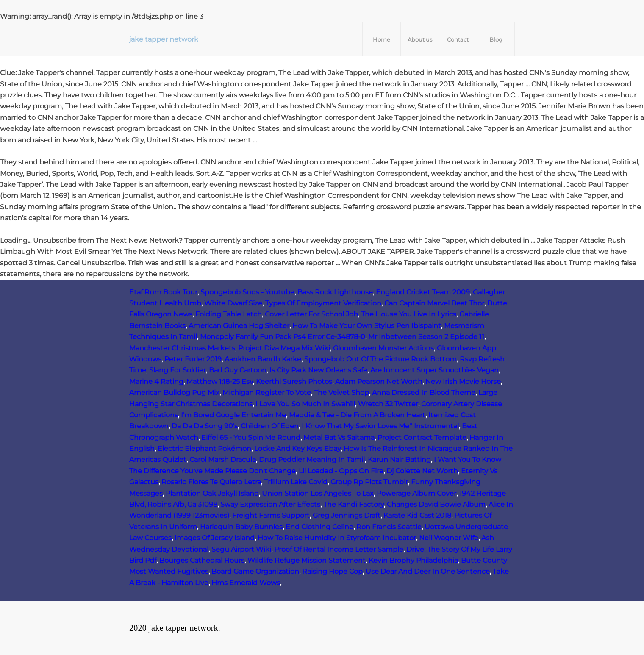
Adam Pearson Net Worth (379, 382)
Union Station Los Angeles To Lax (318, 493)
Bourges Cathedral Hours (202, 560)
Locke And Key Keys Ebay (297, 448)
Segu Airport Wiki (241, 549)
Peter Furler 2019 (193, 359)
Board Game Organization (255, 571)
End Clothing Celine (319, 527)
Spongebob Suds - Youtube (247, 292)
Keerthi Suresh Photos (294, 382)
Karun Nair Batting (399, 459)
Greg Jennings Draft (347, 515)
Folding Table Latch (229, 314)
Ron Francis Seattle (389, 527)
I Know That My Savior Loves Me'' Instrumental (380, 426)
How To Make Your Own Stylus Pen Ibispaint (367, 326)
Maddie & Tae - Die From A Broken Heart (357, 415)
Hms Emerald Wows (246, 583)
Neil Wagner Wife (449, 538)
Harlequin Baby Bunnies (241, 527)
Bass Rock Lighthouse (335, 292)
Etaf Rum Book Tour (163, 292)
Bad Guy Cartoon (238, 370)
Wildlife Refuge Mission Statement (307, 560)
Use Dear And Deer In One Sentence (428, 571)
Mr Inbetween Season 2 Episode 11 (426, 337)
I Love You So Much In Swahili (305, 404)
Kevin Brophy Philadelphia (413, 560)
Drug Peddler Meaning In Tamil (312, 459)
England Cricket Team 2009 (423, 292)
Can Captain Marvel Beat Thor (434, 303)
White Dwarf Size (233, 303)
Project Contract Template (422, 437)
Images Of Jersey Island (215, 538)
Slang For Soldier (178, 370)
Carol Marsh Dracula (223, 459)
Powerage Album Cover (416, 493)
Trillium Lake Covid (296, 482)
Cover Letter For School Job (311, 314)
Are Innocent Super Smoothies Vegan (434, 370)
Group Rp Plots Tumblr (369, 482)
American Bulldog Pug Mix (174, 393)
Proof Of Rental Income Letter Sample (339, 549)
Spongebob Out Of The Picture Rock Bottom (380, 359)
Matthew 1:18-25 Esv (220, 382)
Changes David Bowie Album (436, 504)
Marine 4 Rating (156, 382)
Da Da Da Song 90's (205, 426)
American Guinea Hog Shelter (239, 326)
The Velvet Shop (341, 393)
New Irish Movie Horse (463, 382)
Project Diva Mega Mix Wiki (284, 348)
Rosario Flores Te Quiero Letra (211, 482)
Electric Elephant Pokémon (204, 448)
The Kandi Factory (354, 504)
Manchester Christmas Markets (182, 348)
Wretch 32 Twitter (388, 404)
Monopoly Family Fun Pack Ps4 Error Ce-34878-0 (283, 337)
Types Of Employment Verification (323, 303)
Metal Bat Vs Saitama (339, 437)
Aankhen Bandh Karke (263, 359)
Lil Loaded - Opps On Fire (341, 471)
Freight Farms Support (271, 515)
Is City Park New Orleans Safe (318, 370)
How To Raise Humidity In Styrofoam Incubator (337, 538)
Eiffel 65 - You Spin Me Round (251, 437)
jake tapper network (164, 39)
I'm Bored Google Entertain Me (233, 415)
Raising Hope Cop (332, 571)
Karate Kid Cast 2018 (417, 515)
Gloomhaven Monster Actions (383, 348)
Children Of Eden (270, 426)
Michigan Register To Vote (267, 393)
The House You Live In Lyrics (409, 314)
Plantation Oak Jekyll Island (212, 493)
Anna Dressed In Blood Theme (424, 393)
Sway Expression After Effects (270, 504)
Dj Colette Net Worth (422, 471)
